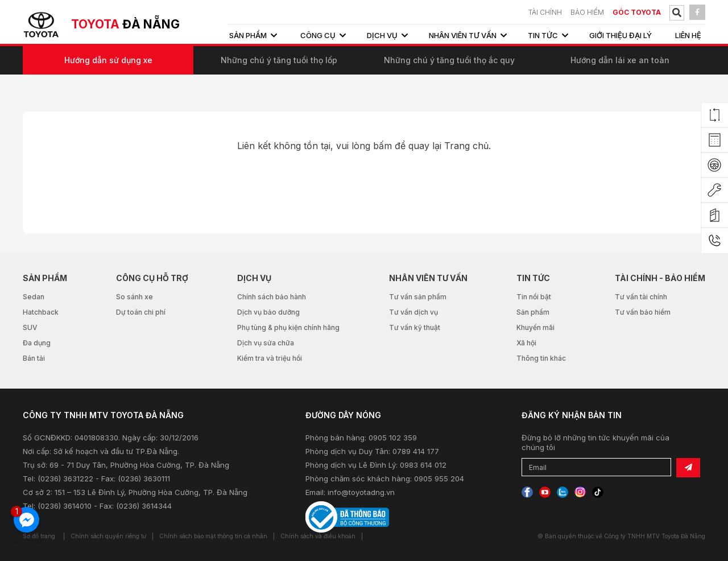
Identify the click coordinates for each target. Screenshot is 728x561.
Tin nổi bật (534, 297)
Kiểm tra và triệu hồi (270, 358)
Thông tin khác (541, 358)
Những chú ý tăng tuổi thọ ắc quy (449, 60)
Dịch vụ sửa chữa (266, 343)
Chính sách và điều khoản (318, 536)
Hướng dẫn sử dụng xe (108, 60)
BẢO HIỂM (587, 12)
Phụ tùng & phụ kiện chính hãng (288, 327)
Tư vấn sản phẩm (418, 297)
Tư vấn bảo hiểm (643, 312)
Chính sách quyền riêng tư (108, 536)
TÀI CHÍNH (545, 12)
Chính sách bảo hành (272, 297)
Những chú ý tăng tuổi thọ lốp (279, 60)
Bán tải (34, 358)
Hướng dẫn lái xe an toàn (620, 60)
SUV (30, 327)
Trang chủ (466, 146)
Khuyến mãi (535, 327)
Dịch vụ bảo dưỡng (268, 312)
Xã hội (526, 343)
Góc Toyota (637, 12)
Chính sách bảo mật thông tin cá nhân (213, 536)
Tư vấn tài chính (641, 297)
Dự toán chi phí (141, 312)
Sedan (34, 297)
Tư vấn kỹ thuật (415, 327)
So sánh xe (135, 297)
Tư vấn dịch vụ (413, 312)
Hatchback (41, 312)
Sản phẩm (533, 312)
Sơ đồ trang (39, 536)
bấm (382, 146)
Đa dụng (37, 343)
